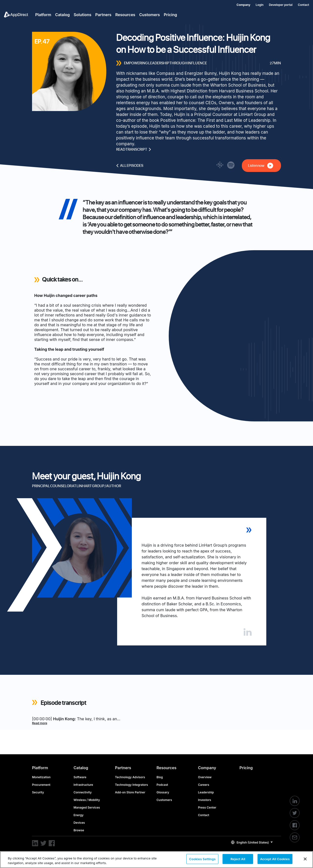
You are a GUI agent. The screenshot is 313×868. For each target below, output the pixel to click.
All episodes (130, 166)
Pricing (246, 768)
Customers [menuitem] (150, 15)
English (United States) (250, 842)
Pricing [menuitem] (170, 15)
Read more (40, 723)
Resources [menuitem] (125, 15)
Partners (123, 768)
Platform (40, 768)
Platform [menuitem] (43, 15)
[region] (156, 860)
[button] (252, 842)
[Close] (305, 859)
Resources (167, 768)
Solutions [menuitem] (82, 15)
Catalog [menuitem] (62, 15)
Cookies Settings (202, 859)
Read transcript (134, 149)
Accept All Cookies (275, 859)
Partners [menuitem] (103, 15)
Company (207, 768)
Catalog (81, 768)
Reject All (238, 859)
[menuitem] (241, 4)
